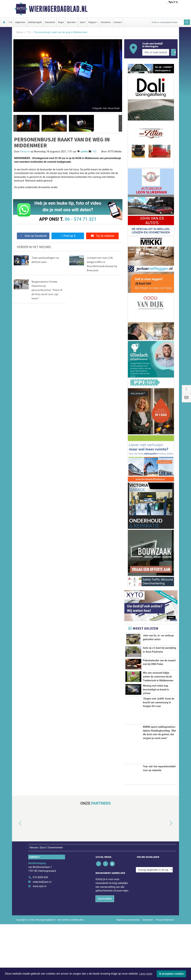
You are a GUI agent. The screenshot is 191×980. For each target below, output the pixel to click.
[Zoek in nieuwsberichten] (167, 22)
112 (10, 22)
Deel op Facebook (33, 236)
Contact (118, 22)
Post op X (68, 236)
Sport (83, 22)
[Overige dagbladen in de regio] (154, 926)
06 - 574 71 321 (81, 219)
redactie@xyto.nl (42, 938)
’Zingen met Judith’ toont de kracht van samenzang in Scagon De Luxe (159, 758)
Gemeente (50, 22)
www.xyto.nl (39, 942)
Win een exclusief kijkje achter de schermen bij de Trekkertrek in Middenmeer (158, 698)
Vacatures (106, 22)
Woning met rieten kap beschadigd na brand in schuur (156, 734)
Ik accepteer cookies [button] (171, 974)
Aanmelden (105, 954)
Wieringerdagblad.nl (58, 9)
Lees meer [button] (146, 974)
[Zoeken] (187, 22)
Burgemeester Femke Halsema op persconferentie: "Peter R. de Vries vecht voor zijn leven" (47, 290)
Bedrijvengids (35, 22)
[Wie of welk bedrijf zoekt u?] (156, 52)
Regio (61, 22)
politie (84, 152)
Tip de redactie (102, 236)
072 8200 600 (40, 933)
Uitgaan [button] (92, 22)
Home (20, 32)
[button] (15, 123)
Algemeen (20, 22)
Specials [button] (71, 22)
